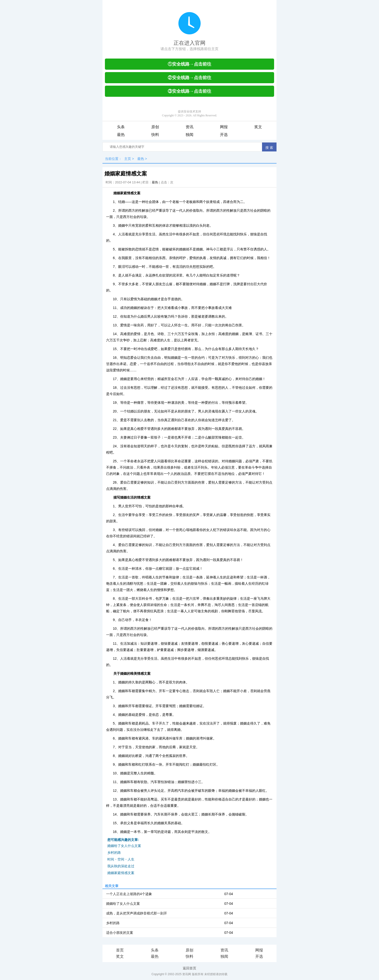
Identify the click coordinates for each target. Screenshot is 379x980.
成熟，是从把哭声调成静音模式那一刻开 (137, 913)
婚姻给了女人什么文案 (124, 846)
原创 (155, 127)
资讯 (189, 127)
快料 (155, 135)
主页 (128, 159)
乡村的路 (114, 853)
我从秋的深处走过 (121, 866)
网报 (224, 127)
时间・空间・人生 (121, 859)
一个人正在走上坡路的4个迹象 (129, 894)
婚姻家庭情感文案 (121, 873)
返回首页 (189, 968)
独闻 (189, 135)
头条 (121, 127)
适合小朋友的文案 (120, 933)
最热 (121, 135)
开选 (224, 135)
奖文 (258, 127)
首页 (120, 950)
